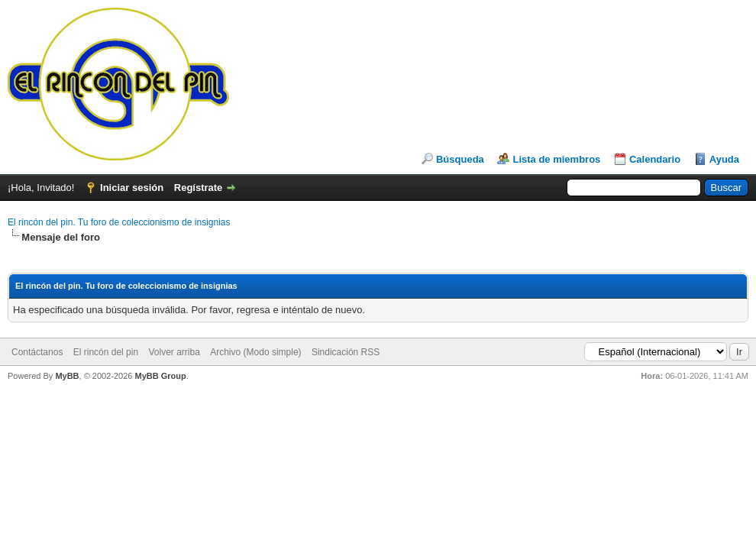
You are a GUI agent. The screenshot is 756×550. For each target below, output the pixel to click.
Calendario (655, 159)
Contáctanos (37, 352)
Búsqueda (460, 159)
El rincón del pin (106, 352)
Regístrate (199, 188)
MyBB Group (160, 376)
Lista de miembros (556, 159)
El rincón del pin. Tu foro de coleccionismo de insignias (119, 222)
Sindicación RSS (346, 352)
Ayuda (724, 159)
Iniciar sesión (132, 188)
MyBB (67, 376)
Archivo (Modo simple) (255, 352)
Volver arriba (174, 352)
